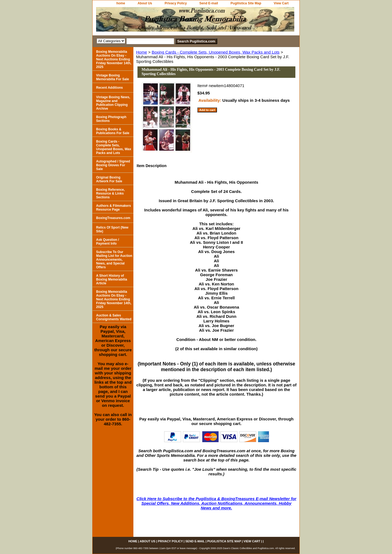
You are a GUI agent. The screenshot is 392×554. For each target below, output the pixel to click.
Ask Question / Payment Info (108, 242)
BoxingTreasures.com (113, 218)
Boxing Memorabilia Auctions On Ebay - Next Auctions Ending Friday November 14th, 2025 (114, 59)
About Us (145, 3)
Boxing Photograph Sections (111, 119)
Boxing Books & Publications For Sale (113, 131)
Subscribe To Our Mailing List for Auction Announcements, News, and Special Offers (114, 260)
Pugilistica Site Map (246, 3)
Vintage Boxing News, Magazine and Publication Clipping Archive (113, 103)
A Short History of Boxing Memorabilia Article (112, 279)
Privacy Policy (176, 3)
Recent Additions (109, 88)
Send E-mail (209, 3)
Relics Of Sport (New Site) (112, 229)
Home (142, 52)
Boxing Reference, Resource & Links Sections (110, 193)
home (121, 3)
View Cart (281, 3)
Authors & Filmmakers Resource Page (114, 208)
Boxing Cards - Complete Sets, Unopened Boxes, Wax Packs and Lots (216, 52)
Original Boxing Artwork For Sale (109, 179)
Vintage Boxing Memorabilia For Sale (113, 77)
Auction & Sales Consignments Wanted (114, 317)
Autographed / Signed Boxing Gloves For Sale (113, 165)
